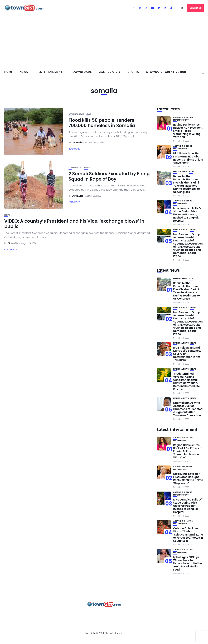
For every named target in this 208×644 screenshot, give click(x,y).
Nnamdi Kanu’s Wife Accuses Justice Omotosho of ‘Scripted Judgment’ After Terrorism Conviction (188, 409)
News (24, 72)
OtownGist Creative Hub (166, 72)
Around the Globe (183, 146)
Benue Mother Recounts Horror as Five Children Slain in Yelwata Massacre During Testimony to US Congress (187, 184)
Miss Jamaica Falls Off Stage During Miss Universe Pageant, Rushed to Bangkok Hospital (188, 214)
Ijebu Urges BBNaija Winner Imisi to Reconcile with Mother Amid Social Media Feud (188, 563)
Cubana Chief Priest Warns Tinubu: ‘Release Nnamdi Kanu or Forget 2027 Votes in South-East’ (188, 535)
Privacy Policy (88, 614)
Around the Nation (183, 117)
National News (76, 114)
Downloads (82, 72)
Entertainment (51, 72)
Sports (133, 72)
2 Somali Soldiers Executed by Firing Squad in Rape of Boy (109, 176)
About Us (24, 614)
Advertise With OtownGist (54, 614)
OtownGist (77, 142)
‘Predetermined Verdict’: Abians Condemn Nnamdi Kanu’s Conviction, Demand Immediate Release (187, 381)
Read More (74, 149)
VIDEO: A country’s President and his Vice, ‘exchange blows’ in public (74, 224)
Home (9, 72)
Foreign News (76, 168)
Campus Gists (110, 72)
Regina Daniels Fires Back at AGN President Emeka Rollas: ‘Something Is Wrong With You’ (188, 131)
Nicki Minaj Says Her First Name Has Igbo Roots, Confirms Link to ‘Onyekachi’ (188, 158)
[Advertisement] (104, 41)
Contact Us (195, 8)
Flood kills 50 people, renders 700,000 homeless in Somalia (102, 123)
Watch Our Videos (137, 614)
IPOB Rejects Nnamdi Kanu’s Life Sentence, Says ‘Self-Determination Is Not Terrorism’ (187, 354)
